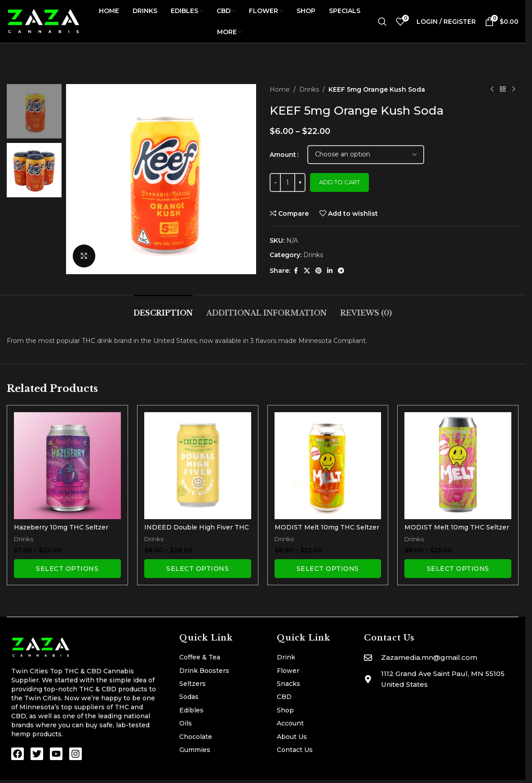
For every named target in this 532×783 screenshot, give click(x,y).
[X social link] (307, 271)
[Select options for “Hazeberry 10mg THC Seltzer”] (67, 569)
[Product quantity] (288, 182)
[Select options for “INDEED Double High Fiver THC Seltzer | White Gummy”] (198, 569)
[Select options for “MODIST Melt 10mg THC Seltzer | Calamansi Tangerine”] (328, 569)
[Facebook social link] (296, 271)
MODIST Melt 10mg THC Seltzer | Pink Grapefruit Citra (457, 532)
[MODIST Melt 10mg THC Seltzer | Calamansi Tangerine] (328, 466)
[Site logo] (44, 21)
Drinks (309, 89)
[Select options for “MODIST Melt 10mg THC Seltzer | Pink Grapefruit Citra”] (458, 569)
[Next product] (513, 89)
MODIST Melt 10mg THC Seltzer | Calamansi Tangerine (327, 532)
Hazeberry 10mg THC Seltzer (61, 527)
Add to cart (339, 182)
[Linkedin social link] (330, 271)
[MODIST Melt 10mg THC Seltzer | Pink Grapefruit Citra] (458, 466)
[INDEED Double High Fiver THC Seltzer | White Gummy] (198, 466)
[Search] (382, 22)
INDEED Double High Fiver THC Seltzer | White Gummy (197, 532)
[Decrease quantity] (275, 182)
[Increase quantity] (300, 182)
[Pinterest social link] (319, 271)
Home (280, 89)
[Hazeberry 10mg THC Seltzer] (67, 466)
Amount (283, 155)
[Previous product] (492, 89)
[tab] (163, 309)
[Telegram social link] (341, 271)
